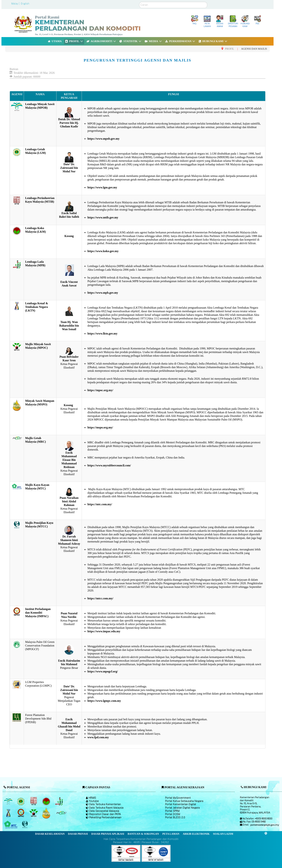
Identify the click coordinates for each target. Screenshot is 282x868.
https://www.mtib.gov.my (103, 217)
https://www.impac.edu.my (104, 631)
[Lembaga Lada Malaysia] (59, 801)
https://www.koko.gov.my (103, 251)
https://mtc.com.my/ (100, 504)
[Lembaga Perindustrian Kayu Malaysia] (34, 801)
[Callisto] (126, 853)
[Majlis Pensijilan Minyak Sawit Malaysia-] (47, 813)
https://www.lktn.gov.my (102, 334)
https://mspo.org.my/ (100, 427)
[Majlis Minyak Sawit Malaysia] (34, 813)
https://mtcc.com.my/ (100, 598)
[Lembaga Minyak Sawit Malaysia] (9, 801)
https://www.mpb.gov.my (103, 293)
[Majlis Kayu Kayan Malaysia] (11, 825)
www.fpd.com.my (98, 737)
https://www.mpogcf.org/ (103, 671)
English (25, 4)
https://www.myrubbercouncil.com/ (109, 465)
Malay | (16, 4)
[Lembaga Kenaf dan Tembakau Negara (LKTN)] (9, 813)
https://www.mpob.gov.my (103, 139)
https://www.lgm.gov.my (102, 187)
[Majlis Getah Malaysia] (61, 813)
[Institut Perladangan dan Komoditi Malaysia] (21, 813)
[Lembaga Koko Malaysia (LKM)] (47, 801)
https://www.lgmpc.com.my (104, 701)
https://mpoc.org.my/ (100, 390)
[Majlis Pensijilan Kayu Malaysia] (25, 825)
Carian (139, 2)
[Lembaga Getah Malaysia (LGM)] (21, 801)
